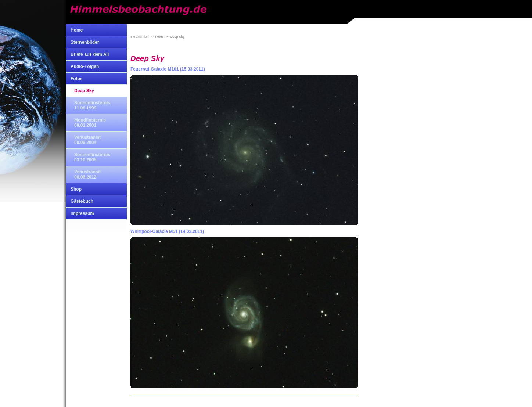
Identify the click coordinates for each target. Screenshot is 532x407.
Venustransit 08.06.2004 (87, 140)
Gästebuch (82, 201)
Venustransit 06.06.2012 (87, 174)
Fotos (77, 79)
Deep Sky (84, 91)
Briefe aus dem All (90, 54)
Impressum (82, 213)
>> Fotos (157, 37)
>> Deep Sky (175, 37)
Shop (76, 189)
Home (77, 30)
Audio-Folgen (85, 66)
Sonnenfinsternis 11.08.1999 (92, 105)
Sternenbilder (85, 42)
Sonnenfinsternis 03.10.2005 (92, 157)
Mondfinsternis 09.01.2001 (90, 123)
